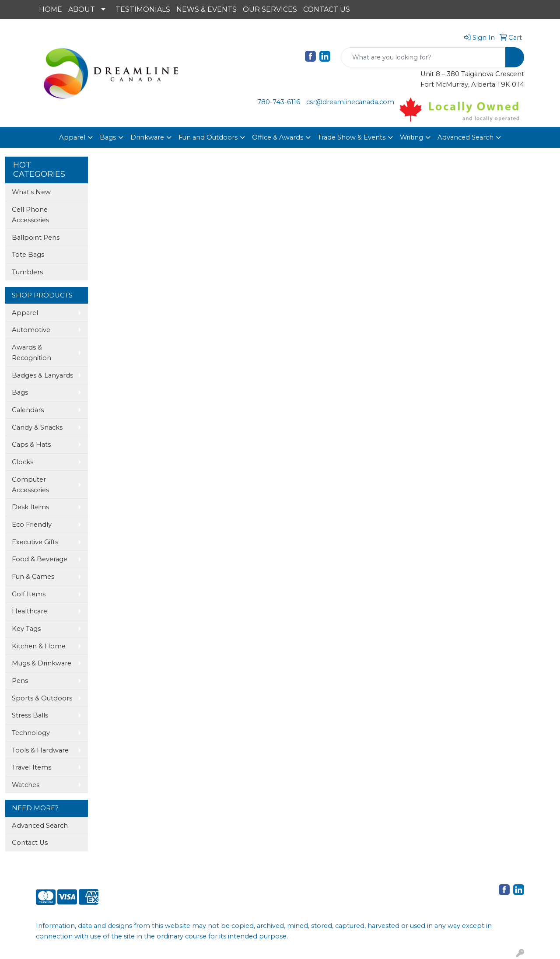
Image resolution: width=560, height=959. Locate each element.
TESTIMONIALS (143, 9)
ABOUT (82, 9)
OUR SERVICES (270, 9)
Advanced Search (465, 137)
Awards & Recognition (31, 353)
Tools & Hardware (40, 750)
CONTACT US (327, 9)
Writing (411, 137)
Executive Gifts (35, 542)
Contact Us (30, 843)
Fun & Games (33, 577)
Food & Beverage (40, 559)
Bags (108, 137)
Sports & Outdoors (42, 698)
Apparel (72, 137)
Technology (31, 733)
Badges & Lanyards (42, 375)
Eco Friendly (32, 525)
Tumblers (27, 272)
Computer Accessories (30, 485)
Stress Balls (30, 715)
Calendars (28, 410)
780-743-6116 (279, 102)
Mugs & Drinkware (42, 663)
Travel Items (31, 767)
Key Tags (26, 629)
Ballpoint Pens (36, 238)
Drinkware (147, 137)
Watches (26, 785)
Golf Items (29, 594)
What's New (31, 192)
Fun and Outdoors (208, 137)
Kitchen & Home (39, 646)
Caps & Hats (31, 444)
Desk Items (30, 507)
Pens (20, 681)
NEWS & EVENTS (206, 9)
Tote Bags (28, 255)
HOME (51, 9)
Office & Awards (278, 137)
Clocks (23, 462)
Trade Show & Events (352, 137)
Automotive (31, 330)
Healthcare (30, 611)
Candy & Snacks (37, 427)
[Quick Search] (423, 57)
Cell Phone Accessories (30, 215)
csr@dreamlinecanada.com (350, 102)
